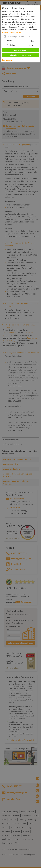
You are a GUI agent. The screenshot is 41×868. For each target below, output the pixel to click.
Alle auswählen (21, 50)
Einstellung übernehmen (20, 55)
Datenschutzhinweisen (12, 32)
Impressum (7, 60)
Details (34, 37)
